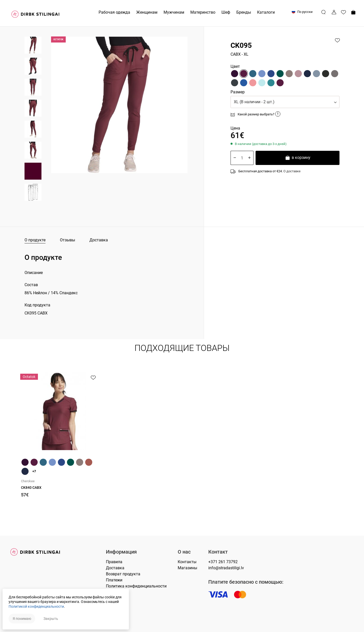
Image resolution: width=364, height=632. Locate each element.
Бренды (244, 12)
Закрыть (51, 619)
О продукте (35, 240)
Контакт (218, 552)
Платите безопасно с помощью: (246, 582)
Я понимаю (22, 619)
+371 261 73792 (223, 562)
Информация (121, 552)
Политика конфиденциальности (136, 586)
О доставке (292, 171)
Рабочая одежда (114, 12)
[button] (285, 102)
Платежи (114, 580)
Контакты (187, 562)
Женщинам (147, 12)
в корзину (298, 158)
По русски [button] (302, 12)
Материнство (203, 12)
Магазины (187, 568)
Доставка (99, 240)
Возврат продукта (123, 574)
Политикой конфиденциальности (36, 606)
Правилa (114, 562)
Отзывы (67, 240)
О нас (184, 552)
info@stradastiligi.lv (226, 568)
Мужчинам (174, 12)
